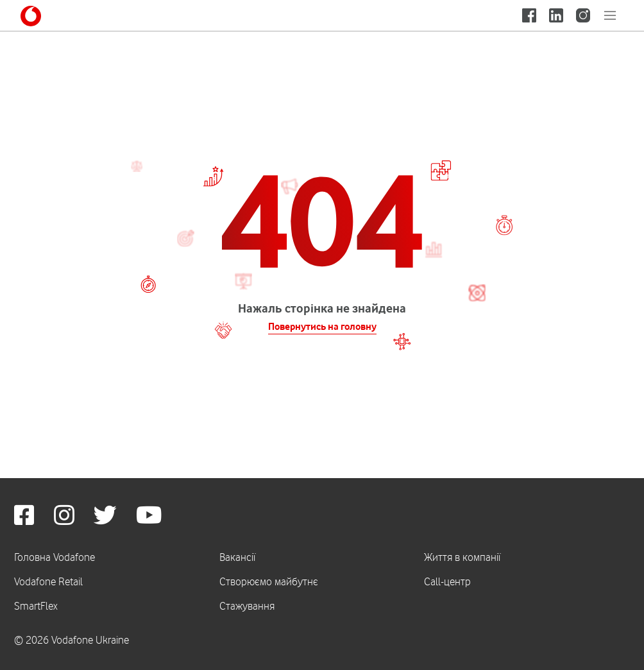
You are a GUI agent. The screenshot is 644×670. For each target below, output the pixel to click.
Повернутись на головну (322, 327)
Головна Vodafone (55, 557)
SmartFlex (36, 606)
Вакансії (237, 557)
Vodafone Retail (48, 581)
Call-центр (447, 581)
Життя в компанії (462, 557)
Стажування (247, 606)
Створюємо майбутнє (269, 581)
